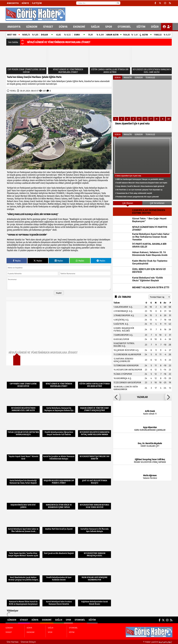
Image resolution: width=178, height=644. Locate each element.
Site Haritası (13, 642)
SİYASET (48, 27)
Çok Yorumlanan (157, 203)
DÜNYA (63, 27)
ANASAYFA (14, 27)
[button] (23, 41)
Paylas (17, 261)
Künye (25, 3)
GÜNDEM (32, 27)
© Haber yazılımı (158, 642)
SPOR (109, 27)
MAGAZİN (128, 78)
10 (169, 119)
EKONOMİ (79, 27)
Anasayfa (13, 3)
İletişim (37, 3)
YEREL (13, 91)
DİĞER (155, 27)
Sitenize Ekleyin (28, 642)
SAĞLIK (95, 27)
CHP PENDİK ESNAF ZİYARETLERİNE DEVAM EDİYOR (55, 42)
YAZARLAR (142, 397)
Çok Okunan (128, 203)
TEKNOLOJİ (150, 78)
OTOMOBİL (124, 27)
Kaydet (59, 293)
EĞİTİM (141, 27)
